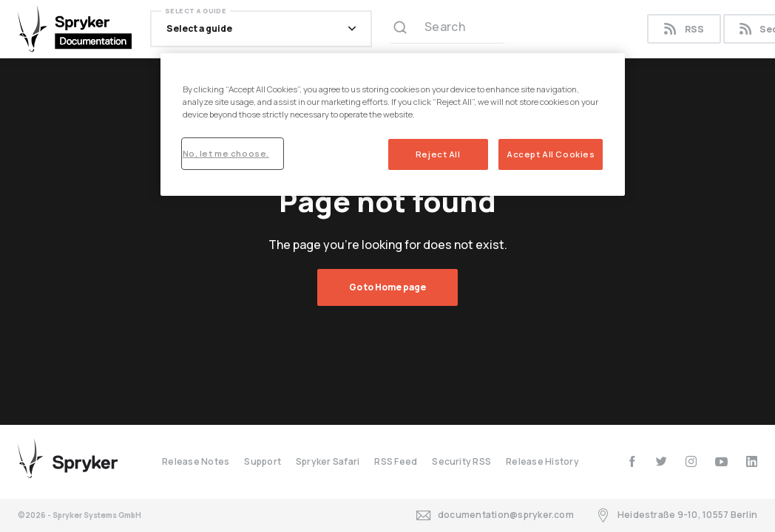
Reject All (438, 154)
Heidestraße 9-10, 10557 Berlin (677, 515)
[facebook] (632, 461)
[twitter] (661, 461)
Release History (542, 461)
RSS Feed (396, 461)
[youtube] (721, 461)
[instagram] (691, 461)
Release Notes (196, 461)
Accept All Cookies (551, 154)
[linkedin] (752, 461)
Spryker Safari (328, 461)
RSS (684, 29)
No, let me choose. (226, 153)
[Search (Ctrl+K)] (447, 29)
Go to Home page (387, 287)
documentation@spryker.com (495, 515)
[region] (393, 125)
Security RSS (461, 461)
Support (263, 461)
